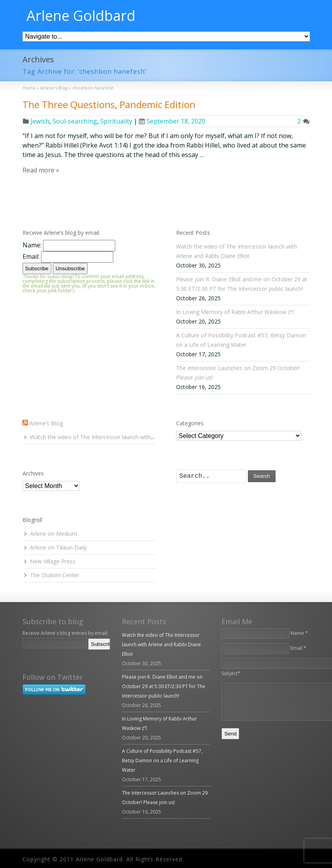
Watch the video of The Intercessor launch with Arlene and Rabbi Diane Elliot (128, 437)
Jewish (40, 121)
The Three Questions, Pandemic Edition (109, 104)
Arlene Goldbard (81, 16)
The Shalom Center (55, 575)
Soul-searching (75, 121)
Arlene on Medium (53, 534)
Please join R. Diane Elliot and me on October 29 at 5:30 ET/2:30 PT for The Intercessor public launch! (164, 686)
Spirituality (116, 121)
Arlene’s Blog (46, 423)
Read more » (41, 170)
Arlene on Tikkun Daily (58, 547)
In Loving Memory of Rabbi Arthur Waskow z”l (235, 312)
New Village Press (53, 561)
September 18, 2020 (172, 121)
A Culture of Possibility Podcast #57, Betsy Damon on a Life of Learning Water (162, 760)
